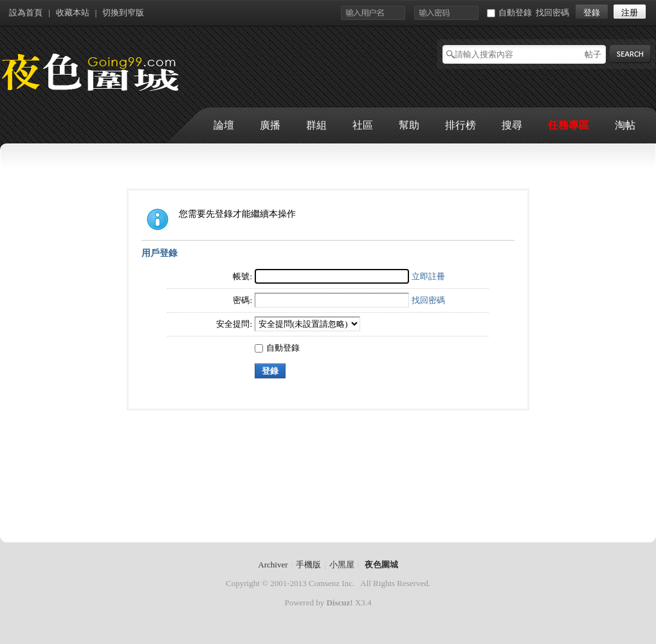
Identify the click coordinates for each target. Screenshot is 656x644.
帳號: (242, 276)
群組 (316, 125)
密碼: (242, 300)
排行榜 (460, 125)
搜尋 (512, 125)
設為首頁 (26, 13)
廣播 (270, 125)
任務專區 (569, 125)
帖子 (593, 54)
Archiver (273, 565)
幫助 (409, 125)
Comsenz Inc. (332, 583)
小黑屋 (342, 565)
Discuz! (339, 603)
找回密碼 (552, 13)
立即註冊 (428, 276)
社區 (363, 125)
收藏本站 (73, 13)
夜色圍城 (381, 565)
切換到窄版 (123, 13)
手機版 (308, 565)
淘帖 (625, 125)
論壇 (224, 125)
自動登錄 (509, 13)
